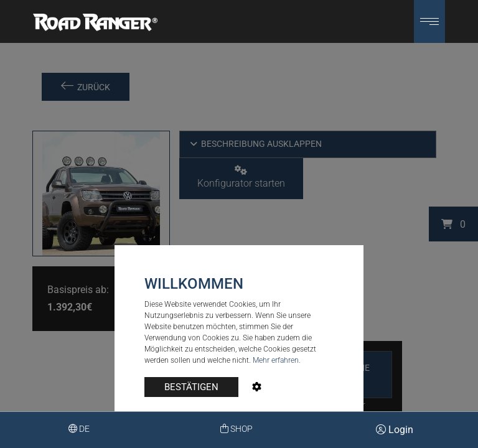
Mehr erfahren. (277, 360)
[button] (429, 21)
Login (395, 430)
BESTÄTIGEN (191, 387)
